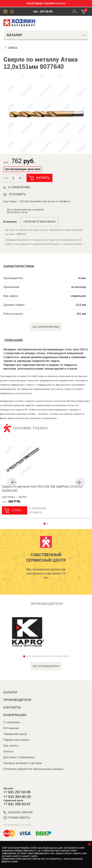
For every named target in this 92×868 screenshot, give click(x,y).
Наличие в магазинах (40, 222)
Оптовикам (11, 728)
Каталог (11, 692)
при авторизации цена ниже (23, 169)
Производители (17, 700)
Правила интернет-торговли (23, 763)
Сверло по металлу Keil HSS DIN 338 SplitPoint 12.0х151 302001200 (42, 489)
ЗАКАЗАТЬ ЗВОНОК (18, 812)
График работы (17, 818)
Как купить (11, 746)
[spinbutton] (13, 178)
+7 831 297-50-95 (17, 792)
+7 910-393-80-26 (17, 797)
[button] (20, 178)
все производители (46, 666)
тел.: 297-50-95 (43, 12)
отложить (17, 194)
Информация (15, 715)
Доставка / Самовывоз (19, 757)
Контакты (12, 707)
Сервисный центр (15, 734)
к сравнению (19, 187)
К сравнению (38, 508)
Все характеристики (46, 327)
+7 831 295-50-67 (17, 804)
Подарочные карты (16, 740)
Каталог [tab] (46, 35)
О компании (12, 722)
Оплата (8, 751)
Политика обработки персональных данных (33, 769)
